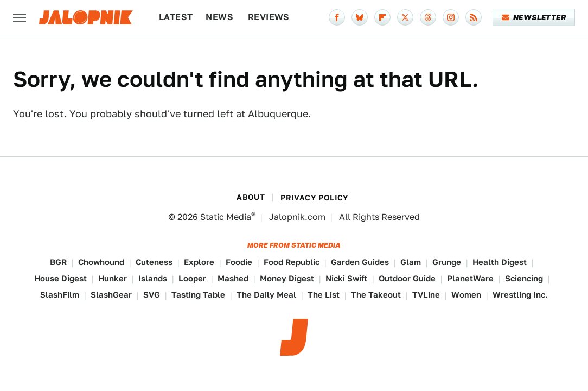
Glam (411, 262)
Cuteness (154, 262)
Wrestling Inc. (520, 295)
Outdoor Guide (407, 278)
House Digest (60, 278)
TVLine (426, 295)
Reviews (269, 17)
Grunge (447, 262)
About (251, 197)
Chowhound (101, 262)
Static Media (226, 217)
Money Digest (287, 278)
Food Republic (292, 262)
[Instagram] (451, 17)
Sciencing (524, 278)
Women (466, 295)
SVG (152, 295)
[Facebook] (337, 17)
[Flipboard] (382, 17)
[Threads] (428, 17)
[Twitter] (405, 17)
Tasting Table (198, 295)
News (219, 17)
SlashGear (111, 295)
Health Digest (500, 262)
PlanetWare (470, 278)
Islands (153, 278)
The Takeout (376, 295)
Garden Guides (360, 262)
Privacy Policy (315, 198)
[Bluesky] (360, 17)
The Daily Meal (266, 295)
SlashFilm (60, 295)
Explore (199, 262)
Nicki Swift (346, 278)
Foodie (239, 262)
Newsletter (534, 17)
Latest (176, 17)
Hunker (113, 278)
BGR (58, 262)
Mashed (233, 278)
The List (324, 295)
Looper (192, 278)
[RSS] (474, 17)
